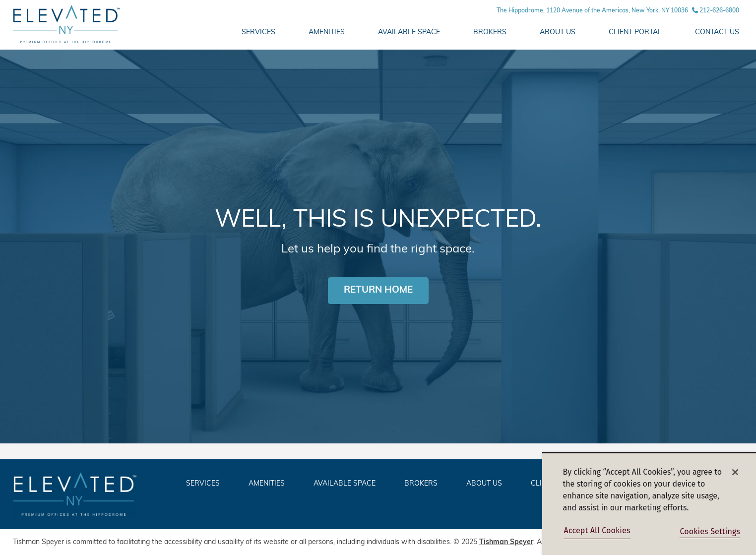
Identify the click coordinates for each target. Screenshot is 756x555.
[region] (649, 504)
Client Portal (635, 32)
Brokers (490, 32)
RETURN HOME (378, 290)
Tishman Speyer (506, 542)
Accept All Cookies (597, 530)
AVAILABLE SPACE (409, 32)
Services (258, 32)
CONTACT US (717, 32)
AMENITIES (327, 32)
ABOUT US (558, 32)
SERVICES (203, 484)
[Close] (735, 472)
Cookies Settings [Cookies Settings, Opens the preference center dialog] (710, 531)
